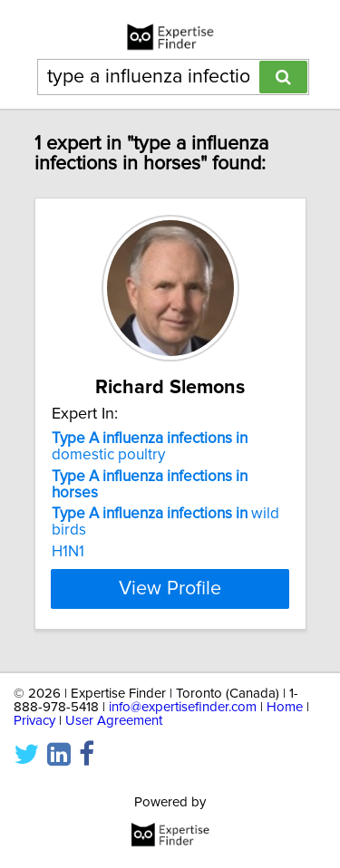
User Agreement (114, 721)
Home (285, 707)
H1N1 (68, 552)
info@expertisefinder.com (183, 707)
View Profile (170, 589)
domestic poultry (150, 447)
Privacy (34, 721)
